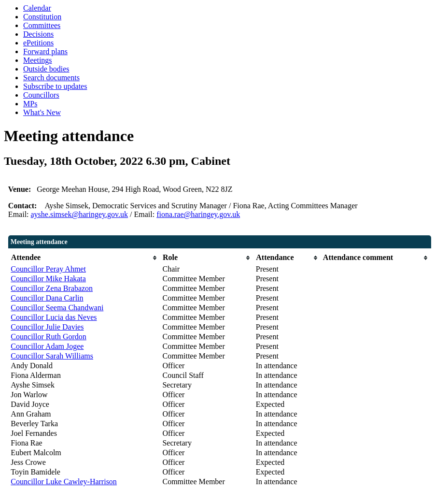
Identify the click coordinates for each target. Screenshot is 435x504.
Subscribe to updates (55, 86)
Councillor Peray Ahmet (48, 269)
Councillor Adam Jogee (47, 346)
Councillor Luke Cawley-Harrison (64, 482)
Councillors (41, 95)
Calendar (37, 8)
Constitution (42, 17)
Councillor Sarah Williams (52, 356)
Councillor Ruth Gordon (48, 337)
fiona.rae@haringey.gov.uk (198, 214)
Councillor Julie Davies (47, 327)
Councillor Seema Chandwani (57, 308)
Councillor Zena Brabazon (52, 288)
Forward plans (45, 51)
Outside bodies (46, 69)
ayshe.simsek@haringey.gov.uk (80, 214)
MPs (30, 104)
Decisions (38, 34)
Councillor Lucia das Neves (54, 317)
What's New (42, 112)
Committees (42, 25)
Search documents (51, 78)
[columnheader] (84, 258)
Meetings (38, 60)
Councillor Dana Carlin (47, 298)
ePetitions (38, 43)
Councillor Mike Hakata (48, 279)
